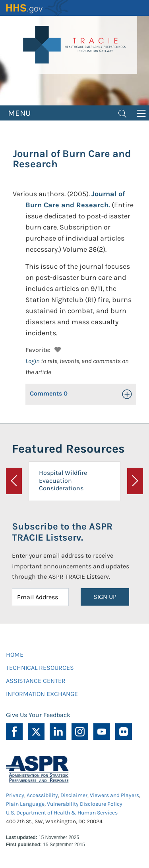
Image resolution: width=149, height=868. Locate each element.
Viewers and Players (114, 795)
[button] (57, 349)
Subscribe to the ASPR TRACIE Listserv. (62, 532)
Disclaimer (74, 795)
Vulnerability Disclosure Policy (85, 804)
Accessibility (42, 795)
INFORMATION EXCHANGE (42, 694)
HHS (38, 8)
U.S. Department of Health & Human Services (62, 813)
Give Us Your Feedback (38, 715)
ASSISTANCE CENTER (36, 681)
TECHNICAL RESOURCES (40, 668)
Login (33, 361)
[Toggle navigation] (122, 113)
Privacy (15, 795)
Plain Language (25, 804)
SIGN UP (105, 597)
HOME (15, 655)
